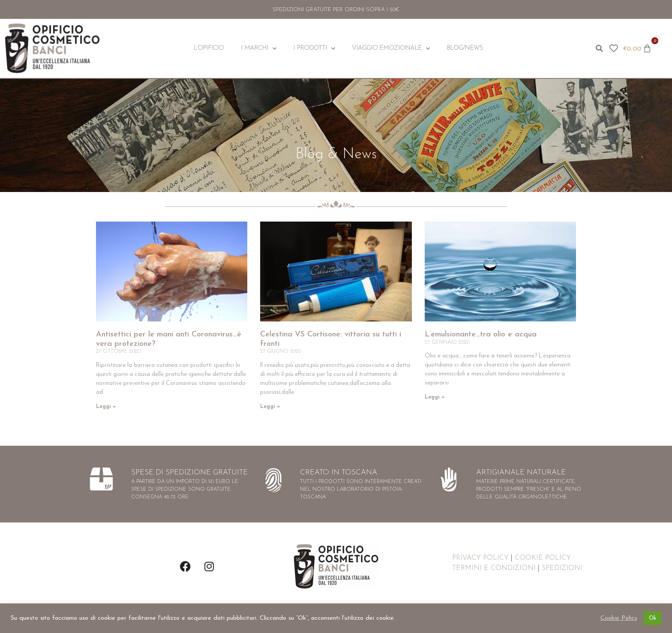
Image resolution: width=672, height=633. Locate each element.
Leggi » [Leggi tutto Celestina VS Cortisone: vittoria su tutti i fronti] (270, 407)
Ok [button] (652, 618)
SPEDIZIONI (562, 568)
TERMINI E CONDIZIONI (494, 568)
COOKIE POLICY (543, 558)
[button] (599, 48)
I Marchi (258, 49)
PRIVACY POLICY (480, 558)
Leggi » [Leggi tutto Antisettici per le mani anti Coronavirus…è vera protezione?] (106, 407)
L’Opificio (208, 48)
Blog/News (465, 48)
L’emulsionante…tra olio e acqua (481, 334)
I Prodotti (314, 49)
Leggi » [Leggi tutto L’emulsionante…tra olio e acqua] (435, 397)
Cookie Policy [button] (619, 618)
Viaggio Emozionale (391, 49)
